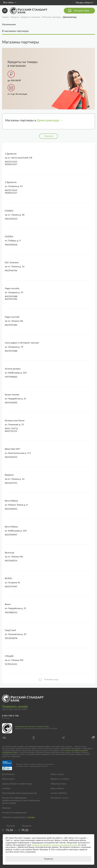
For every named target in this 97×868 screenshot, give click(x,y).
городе (31, 817)
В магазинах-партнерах (15, 31)
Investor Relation (59, 793)
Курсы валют (57, 788)
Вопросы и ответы (60, 779)
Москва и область (85, 3)
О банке (6, 788)
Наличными (9, 25)
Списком (49, 136)
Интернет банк (81, 11)
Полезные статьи (59, 798)
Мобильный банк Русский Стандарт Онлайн (32, 727)
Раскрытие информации (14, 813)
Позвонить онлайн (15, 707)
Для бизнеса (8, 774)
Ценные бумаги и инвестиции (17, 784)
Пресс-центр (57, 774)
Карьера (6, 808)
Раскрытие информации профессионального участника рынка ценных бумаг (21, 800)
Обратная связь (58, 784)
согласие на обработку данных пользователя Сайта (54, 845)
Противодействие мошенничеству (19, 793)
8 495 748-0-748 (10, 716)
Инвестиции (8, 779)
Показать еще (51, 680)
